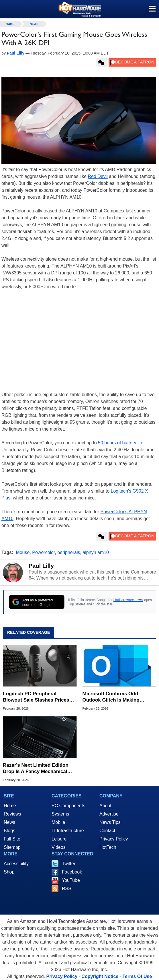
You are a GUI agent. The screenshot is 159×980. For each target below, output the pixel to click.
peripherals (69, 552)
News (34, 24)
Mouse (23, 552)
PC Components (68, 806)
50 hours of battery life (121, 443)
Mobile (58, 822)
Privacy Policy (114, 839)
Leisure (59, 839)
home (10, 24)
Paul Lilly (41, 566)
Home (10, 806)
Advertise (109, 814)
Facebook (72, 872)
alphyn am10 (96, 552)
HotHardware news (128, 600)
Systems (60, 814)
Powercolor (43, 552)
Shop (9, 872)
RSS (67, 889)
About (105, 806)
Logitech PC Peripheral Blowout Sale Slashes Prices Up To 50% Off (36, 697)
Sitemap (12, 847)
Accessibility (16, 864)
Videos (59, 847)
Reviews (12, 814)
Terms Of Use (137, 976)
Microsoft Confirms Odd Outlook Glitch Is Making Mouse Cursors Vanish (111, 697)
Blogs (9, 831)
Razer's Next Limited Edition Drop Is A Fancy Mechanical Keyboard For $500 (36, 769)
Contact (107, 831)
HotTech (108, 847)
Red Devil (98, 176)
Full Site (12, 839)
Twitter (69, 864)
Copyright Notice (100, 976)
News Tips (110, 822)
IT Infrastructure (68, 831)
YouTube (71, 880)
